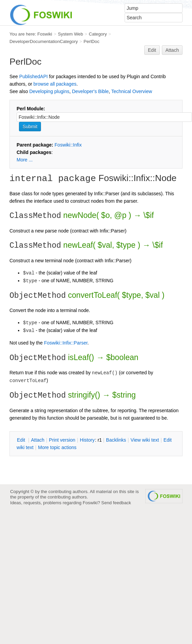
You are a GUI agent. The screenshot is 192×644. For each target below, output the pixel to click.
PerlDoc (92, 41)
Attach (172, 50)
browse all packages (55, 84)
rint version (62, 440)
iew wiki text (145, 440)
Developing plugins (49, 91)
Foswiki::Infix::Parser (66, 343)
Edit (152, 50)
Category (98, 34)
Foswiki (45, 34)
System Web (70, 34)
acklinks (116, 440)
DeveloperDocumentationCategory (44, 41)
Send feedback (116, 503)
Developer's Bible (90, 91)
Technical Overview (132, 91)
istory (87, 440)
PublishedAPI (34, 76)
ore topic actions (57, 447)
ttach (38, 440)
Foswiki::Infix (68, 145)
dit (22, 440)
